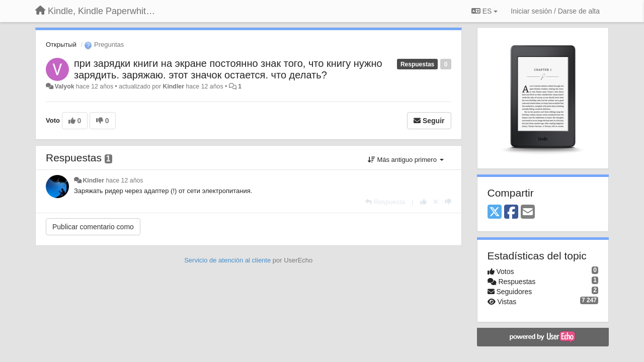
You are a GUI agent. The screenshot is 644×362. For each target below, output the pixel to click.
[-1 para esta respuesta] (448, 202)
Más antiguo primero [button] (406, 160)
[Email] (528, 212)
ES (485, 11)
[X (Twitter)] (495, 212)
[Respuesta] (385, 202)
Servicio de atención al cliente (228, 260)
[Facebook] (511, 212)
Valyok (64, 86)
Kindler (173, 86)
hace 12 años (124, 180)
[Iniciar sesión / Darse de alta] (555, 11)
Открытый (61, 44)
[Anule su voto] (436, 202)
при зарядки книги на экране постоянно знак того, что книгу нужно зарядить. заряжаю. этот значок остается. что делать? (228, 69)
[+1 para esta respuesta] (423, 202)
